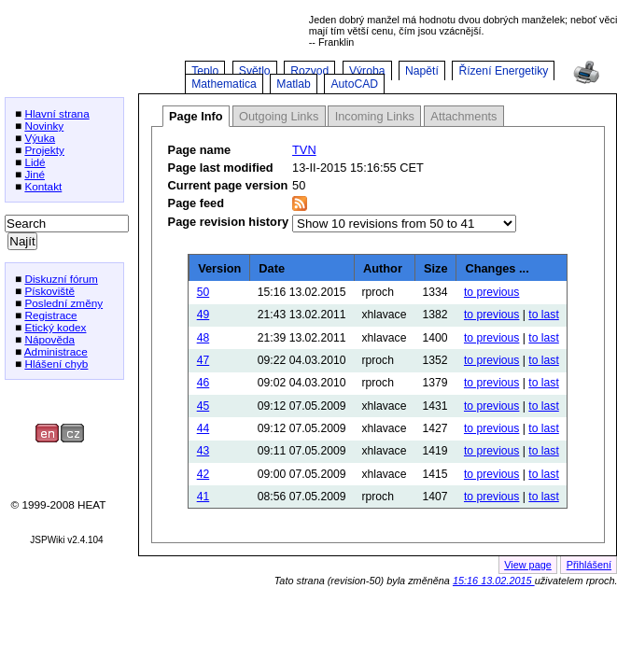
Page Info (196, 116)
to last (543, 315)
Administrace (56, 351)
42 (203, 474)
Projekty (44, 150)
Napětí (422, 71)
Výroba (367, 71)
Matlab (294, 84)
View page (528, 565)
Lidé (35, 162)
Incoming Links (375, 116)
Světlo (255, 71)
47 (203, 360)
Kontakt (43, 186)
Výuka (40, 138)
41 (203, 497)
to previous (491, 292)
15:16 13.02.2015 (494, 581)
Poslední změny (63, 303)
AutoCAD (354, 84)
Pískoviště (49, 291)
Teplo (205, 71)
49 (203, 315)
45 (203, 406)
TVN (304, 150)
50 (203, 292)
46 (203, 383)
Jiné (35, 174)
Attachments (463, 116)
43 (203, 451)
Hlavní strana (56, 113)
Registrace (50, 315)
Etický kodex (55, 327)
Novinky (44, 126)
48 (203, 338)
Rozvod (309, 71)
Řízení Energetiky (503, 71)
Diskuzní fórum (61, 279)
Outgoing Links (279, 116)
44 (203, 428)
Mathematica (224, 84)
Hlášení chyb (56, 364)
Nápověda (49, 339)
